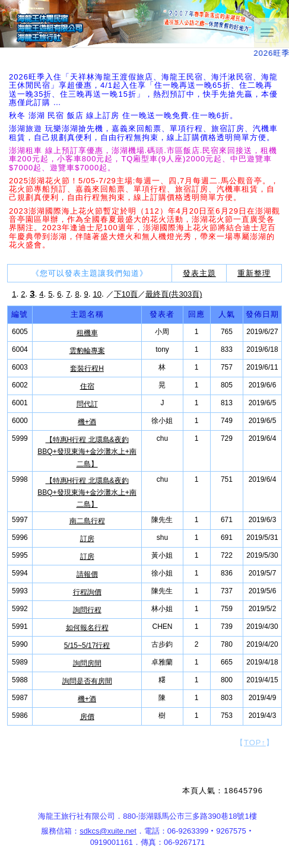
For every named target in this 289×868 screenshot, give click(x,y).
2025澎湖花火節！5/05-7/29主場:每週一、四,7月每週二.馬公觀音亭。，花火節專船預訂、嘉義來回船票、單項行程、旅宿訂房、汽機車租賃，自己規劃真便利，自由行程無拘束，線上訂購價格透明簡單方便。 (144, 189)
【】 (255, 743)
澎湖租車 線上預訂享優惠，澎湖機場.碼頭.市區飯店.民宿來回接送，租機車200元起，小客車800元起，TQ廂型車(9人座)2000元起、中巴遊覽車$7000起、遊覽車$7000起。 (143, 159)
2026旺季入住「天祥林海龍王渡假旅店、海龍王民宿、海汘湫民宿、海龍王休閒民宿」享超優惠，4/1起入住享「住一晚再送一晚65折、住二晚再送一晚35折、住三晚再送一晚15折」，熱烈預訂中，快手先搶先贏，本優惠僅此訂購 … (143, 90)
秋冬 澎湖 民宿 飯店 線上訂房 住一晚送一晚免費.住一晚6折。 (123, 115)
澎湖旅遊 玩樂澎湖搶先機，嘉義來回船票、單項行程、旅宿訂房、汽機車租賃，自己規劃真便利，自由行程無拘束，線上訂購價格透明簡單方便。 (143, 133)
